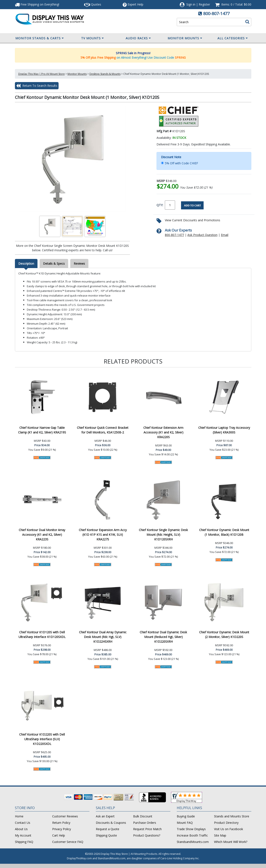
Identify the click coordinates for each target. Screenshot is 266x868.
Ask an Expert (105, 816)
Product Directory (226, 823)
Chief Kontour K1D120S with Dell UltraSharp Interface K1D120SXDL (42, 634)
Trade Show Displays (191, 829)
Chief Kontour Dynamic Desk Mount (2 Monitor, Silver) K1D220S (224, 634)
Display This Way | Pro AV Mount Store (42, 74)
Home (19, 816)
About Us (21, 829)
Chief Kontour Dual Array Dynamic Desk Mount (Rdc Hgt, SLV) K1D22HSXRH (103, 637)
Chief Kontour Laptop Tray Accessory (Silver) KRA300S (224, 430)
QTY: (160, 205)
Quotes (93, 4)
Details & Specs (54, 264)
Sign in (191, 4)
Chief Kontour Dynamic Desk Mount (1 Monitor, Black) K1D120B (224, 532)
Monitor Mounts (185, 38)
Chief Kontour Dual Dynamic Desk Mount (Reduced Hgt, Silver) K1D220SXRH (163, 637)
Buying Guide (186, 816)
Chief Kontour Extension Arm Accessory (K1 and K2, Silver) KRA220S (163, 432)
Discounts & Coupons (111, 823)
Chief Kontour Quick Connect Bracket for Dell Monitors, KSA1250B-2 (103, 430)
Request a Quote (108, 829)
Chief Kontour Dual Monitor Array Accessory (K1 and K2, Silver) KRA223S (42, 535)
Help (133, 4)
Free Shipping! (37, 4)
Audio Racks (138, 38)
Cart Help (59, 835)
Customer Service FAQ (68, 842)
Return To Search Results (37, 86)
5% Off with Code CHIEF (181, 163)
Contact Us (23, 823)
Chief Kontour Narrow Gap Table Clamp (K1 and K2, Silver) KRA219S (42, 430)
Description (26, 264)
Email (225, 235)
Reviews (79, 264)
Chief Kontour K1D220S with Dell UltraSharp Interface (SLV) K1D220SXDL (42, 739)
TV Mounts (93, 38)
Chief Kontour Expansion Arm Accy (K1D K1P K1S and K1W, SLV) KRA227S (103, 535)
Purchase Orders (145, 823)
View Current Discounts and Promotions (193, 220)
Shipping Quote (106, 835)
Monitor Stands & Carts (40, 38)
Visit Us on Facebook (229, 829)
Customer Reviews (65, 816)
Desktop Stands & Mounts (105, 74)
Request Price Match (147, 829)
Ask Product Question (202, 235)
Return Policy (61, 823)
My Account (23, 835)
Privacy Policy (62, 829)
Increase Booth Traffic (192, 835)
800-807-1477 (216, 13)
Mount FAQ (185, 823)
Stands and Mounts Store (232, 816)
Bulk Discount (143, 816)
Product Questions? (147, 835)
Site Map (220, 835)
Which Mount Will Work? (231, 842)
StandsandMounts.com (193, 842)
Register (204, 4)
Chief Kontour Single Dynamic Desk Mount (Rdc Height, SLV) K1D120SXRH (163, 535)
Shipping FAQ (24, 842)
